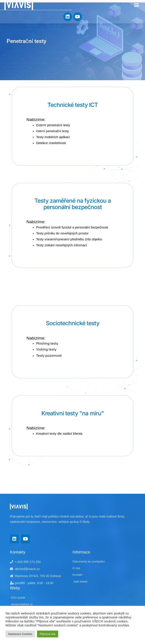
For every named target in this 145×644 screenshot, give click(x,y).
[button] (137, 5)
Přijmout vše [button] (48, 634)
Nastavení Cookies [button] (20, 634)
